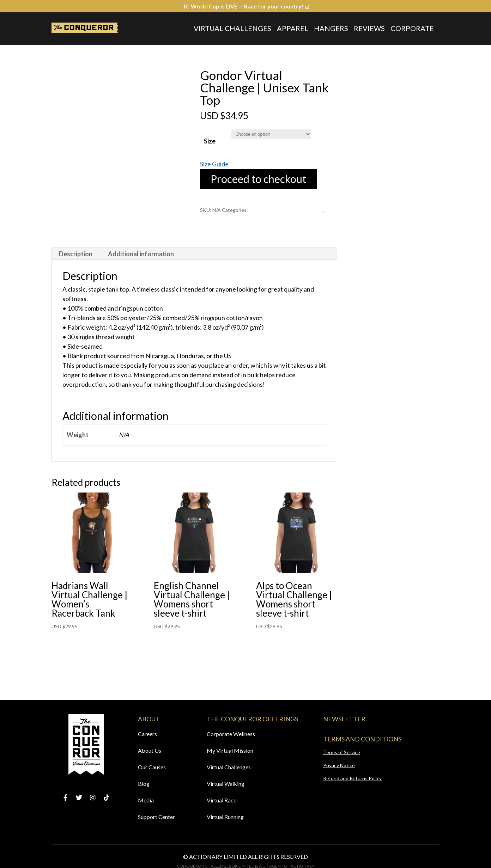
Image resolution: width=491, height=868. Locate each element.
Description (76, 254)
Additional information (141, 254)
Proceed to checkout (258, 179)
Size (210, 141)
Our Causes (152, 767)
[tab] (76, 254)
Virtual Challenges (232, 28)
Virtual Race (222, 800)
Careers (147, 734)
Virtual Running (225, 817)
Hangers (331, 28)
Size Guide (214, 164)
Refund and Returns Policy (352, 778)
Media (146, 800)
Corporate (412, 28)
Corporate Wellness (231, 734)
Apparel (293, 28)
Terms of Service (342, 752)
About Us (150, 750)
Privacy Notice (339, 765)
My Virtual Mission (230, 750)
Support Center (156, 817)
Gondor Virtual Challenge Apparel (286, 210)
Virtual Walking (226, 784)
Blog (144, 784)
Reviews (369, 28)
